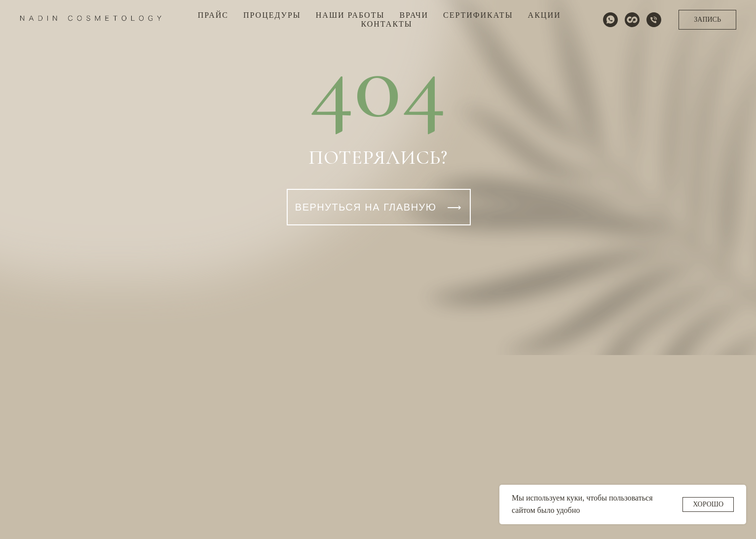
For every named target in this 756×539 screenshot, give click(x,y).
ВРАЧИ (414, 15)
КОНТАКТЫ (386, 24)
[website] (632, 20)
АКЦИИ (545, 15)
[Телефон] (654, 20)
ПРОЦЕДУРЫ (272, 15)
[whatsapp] (610, 20)
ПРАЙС (213, 15)
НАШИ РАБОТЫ (350, 15)
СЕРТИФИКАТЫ (478, 15)
